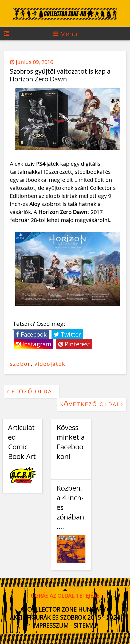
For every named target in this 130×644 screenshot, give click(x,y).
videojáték (50, 364)
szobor (20, 364)
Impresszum (50, 625)
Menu (65, 34)
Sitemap (86, 625)
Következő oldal (92, 404)
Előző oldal (31, 391)
